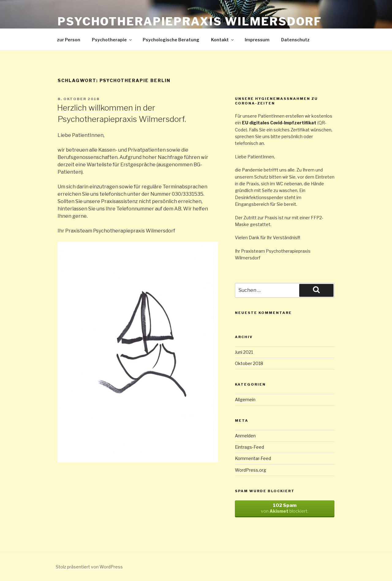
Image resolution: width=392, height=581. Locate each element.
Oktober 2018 (249, 363)
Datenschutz (295, 40)
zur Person (69, 40)
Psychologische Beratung (171, 40)
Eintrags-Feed (249, 447)
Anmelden (245, 436)
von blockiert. (285, 508)
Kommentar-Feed (253, 458)
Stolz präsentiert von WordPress (89, 567)
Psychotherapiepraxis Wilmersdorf (190, 21)
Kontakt (223, 40)
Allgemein (245, 400)
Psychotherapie (112, 40)
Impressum (257, 40)
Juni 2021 (244, 352)
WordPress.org (251, 470)
